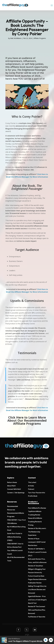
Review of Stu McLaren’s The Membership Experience (37, 532)
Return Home (12, 482)
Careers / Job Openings (16, 493)
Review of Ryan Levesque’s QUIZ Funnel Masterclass (37, 542)
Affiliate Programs (40, 38)
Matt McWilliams (16, 38)
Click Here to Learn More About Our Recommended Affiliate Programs (27, 420)
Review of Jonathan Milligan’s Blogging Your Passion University (37, 569)
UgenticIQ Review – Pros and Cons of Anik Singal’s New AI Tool (37, 600)
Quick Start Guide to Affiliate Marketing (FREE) (15, 537)
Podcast (31, 489)
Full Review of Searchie (37, 617)
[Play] (46, 640)
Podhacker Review (35, 583)
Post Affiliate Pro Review (37, 508)
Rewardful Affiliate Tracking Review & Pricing (35, 522)
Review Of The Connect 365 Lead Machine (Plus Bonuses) (37, 610)
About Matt (11, 486)
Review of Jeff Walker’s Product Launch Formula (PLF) (37, 552)
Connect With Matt (14, 489)
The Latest (32, 482)
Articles (31, 486)
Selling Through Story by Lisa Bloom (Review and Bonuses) (37, 590)
